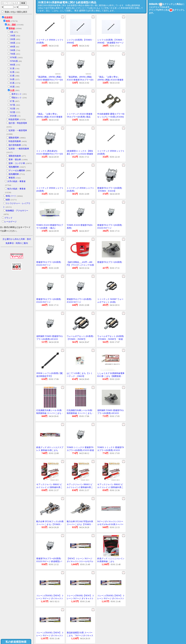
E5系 (12, 83)
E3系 (12, 76)
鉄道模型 (8, 17)
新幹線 (12, 28)
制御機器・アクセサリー (17, 211)
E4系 (12, 79)
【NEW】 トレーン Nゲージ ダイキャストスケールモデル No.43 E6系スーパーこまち (80, 561)
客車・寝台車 (15, 160)
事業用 (12, 178)
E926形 (13, 116)
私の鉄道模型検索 (16, 642)
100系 (13, 36)
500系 (13, 50)
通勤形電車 (14, 138)
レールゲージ (10, 222)
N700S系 (14, 61)
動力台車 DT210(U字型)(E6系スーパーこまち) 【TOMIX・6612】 (80, 524)
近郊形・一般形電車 (18, 130)
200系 (13, 39)
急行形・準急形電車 (18, 123)
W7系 (13, 105)
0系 (12, 32)
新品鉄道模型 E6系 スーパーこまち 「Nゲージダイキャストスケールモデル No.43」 (80, 635)
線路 (8, 200)
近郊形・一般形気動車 (19, 149)
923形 (13, 112)
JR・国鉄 (12, 25)
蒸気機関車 (14, 174)
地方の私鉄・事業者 (16, 189)
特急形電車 (14, 119)
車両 (8, 21)
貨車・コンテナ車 (17, 163)
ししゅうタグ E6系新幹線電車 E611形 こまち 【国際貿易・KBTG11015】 (111, 376)
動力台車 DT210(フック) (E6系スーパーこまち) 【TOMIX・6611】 (50, 524)
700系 (13, 54)
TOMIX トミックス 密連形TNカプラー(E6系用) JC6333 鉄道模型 (80, 450)
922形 (13, 109)
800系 (13, 65)
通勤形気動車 (15, 156)
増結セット (17, 98)
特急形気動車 (15, 141)
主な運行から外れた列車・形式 (17, 239)
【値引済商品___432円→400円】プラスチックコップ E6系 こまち (80, 265)
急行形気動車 (15, 145)
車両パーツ (11, 196)
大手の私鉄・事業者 (16, 181)
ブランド (8, 218)
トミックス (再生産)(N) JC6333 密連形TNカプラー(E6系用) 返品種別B (50, 154)
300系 (13, 43)
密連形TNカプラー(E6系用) (110, 262)
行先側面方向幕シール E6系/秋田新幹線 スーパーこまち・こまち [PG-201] (50, 413)
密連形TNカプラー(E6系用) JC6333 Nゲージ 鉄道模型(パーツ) (49, 561)
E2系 (12, 72)
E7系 (12, 101)
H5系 (12, 87)
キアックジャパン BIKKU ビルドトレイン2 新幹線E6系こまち (49, 487)
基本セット (17, 94)
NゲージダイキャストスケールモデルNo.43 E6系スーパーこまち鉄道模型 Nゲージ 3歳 (110, 524)
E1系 (12, 69)
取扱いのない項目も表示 (14, 12)
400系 (13, 47)
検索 (23, 3)
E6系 (12, 90)
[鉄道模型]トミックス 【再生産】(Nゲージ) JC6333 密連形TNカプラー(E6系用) (80, 154)
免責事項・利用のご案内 (17, 243)
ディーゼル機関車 (17, 171)
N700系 (13, 58)
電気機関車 (14, 167)
